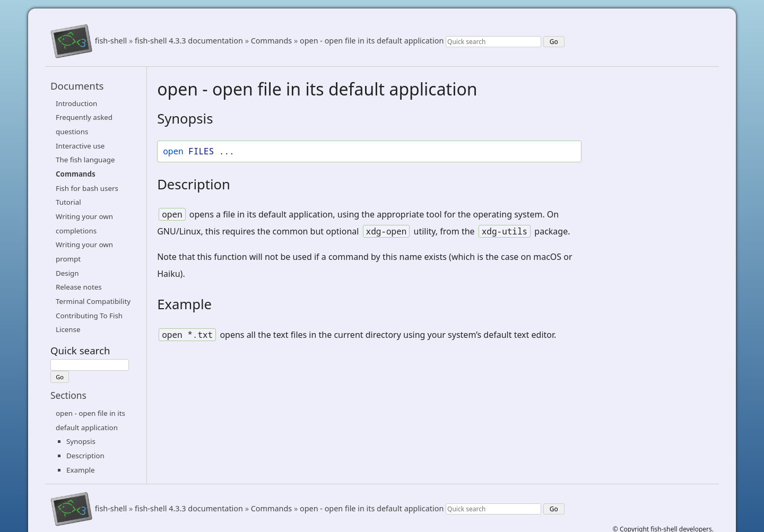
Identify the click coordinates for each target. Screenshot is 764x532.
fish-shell (111, 41)
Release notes (79, 287)
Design (67, 273)
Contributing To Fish (89, 316)
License (68, 329)
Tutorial (68, 202)
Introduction (76, 103)
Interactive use (80, 146)
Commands (271, 41)
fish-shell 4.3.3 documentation (189, 41)
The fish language (85, 160)
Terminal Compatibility (93, 301)
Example (81, 470)
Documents (77, 86)
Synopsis (81, 441)
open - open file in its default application (372, 41)
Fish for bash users (87, 188)
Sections (68, 395)
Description (85, 456)
